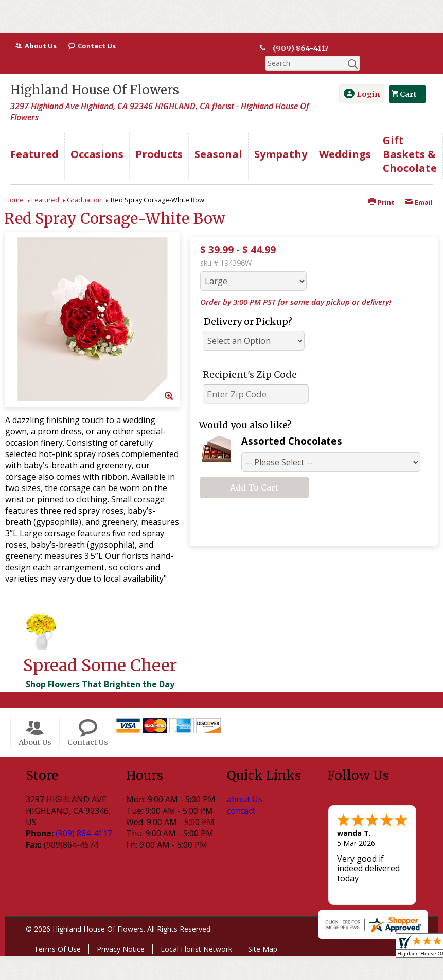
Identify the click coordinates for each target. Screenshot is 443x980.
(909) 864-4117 (300, 48)
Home (14, 185)
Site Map (263, 934)
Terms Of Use (57, 934)
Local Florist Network (196, 934)
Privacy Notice (121, 934)
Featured (45, 185)
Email (419, 187)
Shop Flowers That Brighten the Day (100, 669)
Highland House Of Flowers (95, 75)
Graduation (84, 185)
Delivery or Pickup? (248, 307)
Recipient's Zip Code (250, 360)
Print (381, 187)
